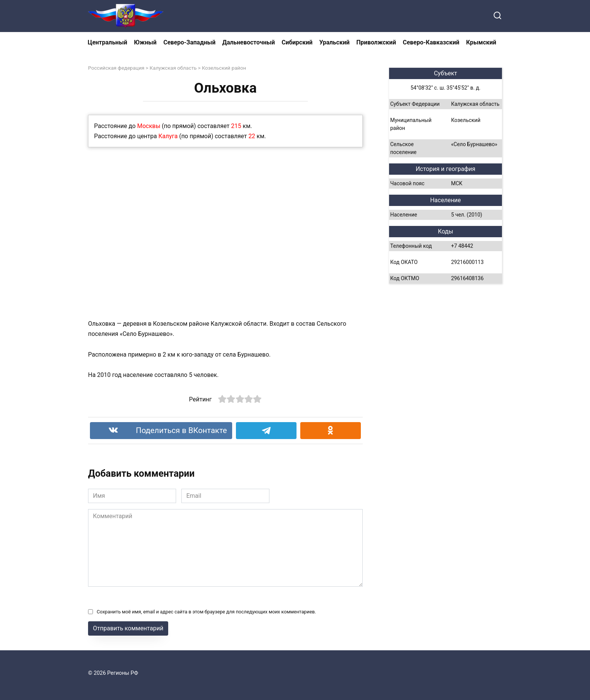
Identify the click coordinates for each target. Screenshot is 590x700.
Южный (145, 42)
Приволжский (376, 42)
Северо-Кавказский (431, 42)
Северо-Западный (189, 42)
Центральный (107, 42)
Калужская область (173, 68)
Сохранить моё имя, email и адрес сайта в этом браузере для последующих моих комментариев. (206, 612)
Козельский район (224, 68)
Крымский (481, 42)
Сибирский (297, 42)
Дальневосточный (249, 42)
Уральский (335, 42)
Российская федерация (116, 68)
